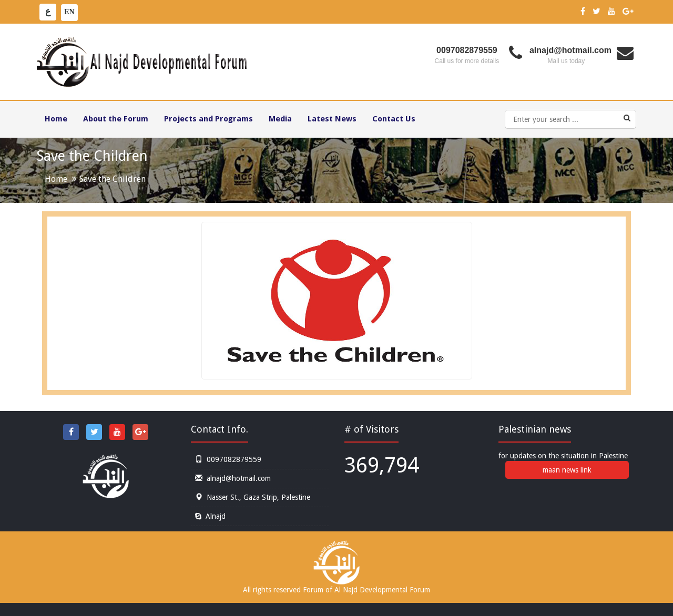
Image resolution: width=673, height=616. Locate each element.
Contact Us (394, 119)
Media (280, 119)
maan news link (567, 470)
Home (56, 119)
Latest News (332, 119)
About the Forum (116, 119)
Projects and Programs (208, 119)
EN (69, 12)
